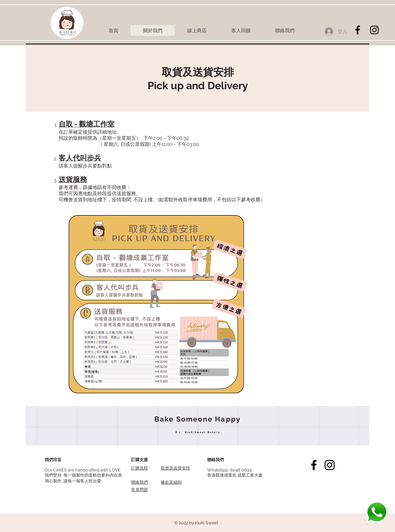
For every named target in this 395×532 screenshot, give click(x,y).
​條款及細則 (171, 482)
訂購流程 (140, 468)
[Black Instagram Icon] (374, 30)
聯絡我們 (140, 482)
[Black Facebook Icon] (358, 30)
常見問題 (140, 490)
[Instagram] (330, 465)
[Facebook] (314, 465)
